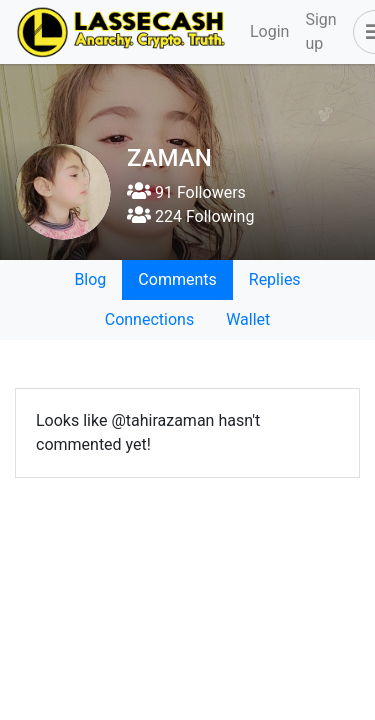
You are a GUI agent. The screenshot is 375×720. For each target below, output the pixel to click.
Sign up (320, 31)
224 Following (190, 216)
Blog (90, 279)
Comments (177, 279)
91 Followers (186, 192)
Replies (275, 279)
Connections (149, 319)
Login (269, 31)
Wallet (248, 319)
